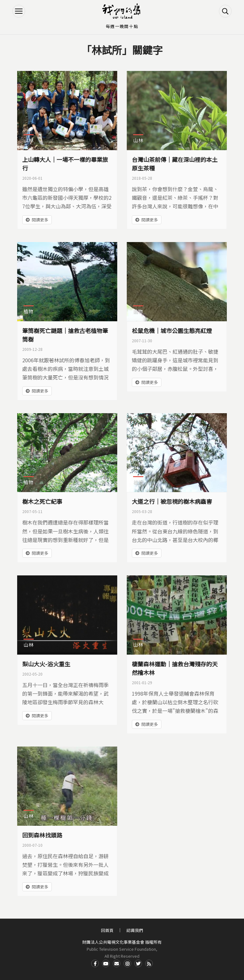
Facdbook (95, 963)
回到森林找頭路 (42, 835)
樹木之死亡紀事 (42, 501)
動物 (138, 311)
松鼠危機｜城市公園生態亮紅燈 (172, 330)
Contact (117, 963)
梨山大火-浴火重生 (46, 664)
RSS (149, 963)
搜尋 (225, 11)
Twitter (138, 963)
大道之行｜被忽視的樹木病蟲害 (172, 501)
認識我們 (135, 930)
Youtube (106, 963)
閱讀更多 (40, 220)
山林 (29, 140)
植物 (29, 311)
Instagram (127, 963)
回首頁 (107, 930)
